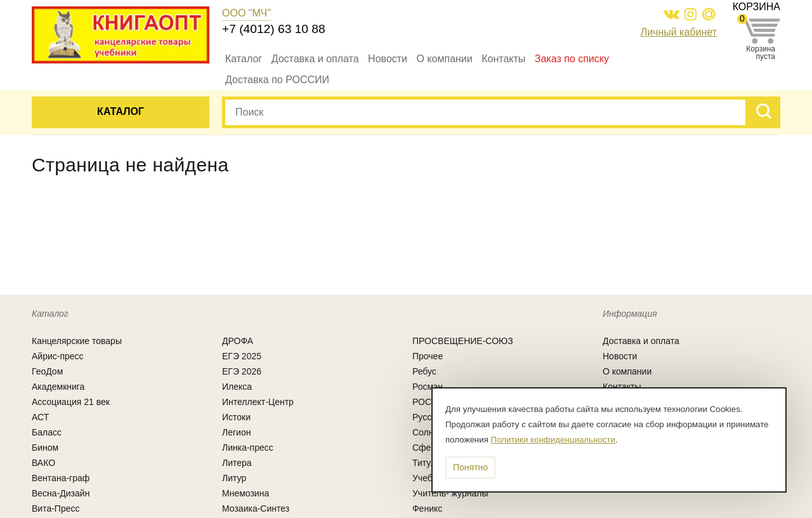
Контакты (503, 59)
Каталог (244, 59)
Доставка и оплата (315, 59)
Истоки (236, 417)
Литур (234, 478)
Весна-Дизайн (61, 493)
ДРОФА (238, 341)
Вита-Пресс (56, 508)
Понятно (470, 467)
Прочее (428, 356)
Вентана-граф (61, 478)
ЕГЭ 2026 (242, 371)
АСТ (40, 417)
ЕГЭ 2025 (242, 356)
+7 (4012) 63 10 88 (274, 29)
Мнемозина (246, 493)
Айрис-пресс (58, 356)
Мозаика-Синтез (256, 508)
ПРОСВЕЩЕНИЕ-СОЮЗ (463, 341)
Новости (388, 59)
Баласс (47, 432)
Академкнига (58, 387)
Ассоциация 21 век (71, 402)
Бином (45, 448)
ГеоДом (47, 371)
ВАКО (43, 463)
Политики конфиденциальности (553, 440)
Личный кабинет (679, 32)
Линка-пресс (248, 448)
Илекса (237, 387)
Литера (237, 463)
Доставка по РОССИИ (277, 80)
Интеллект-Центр (258, 402)
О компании (445, 59)
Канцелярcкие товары (77, 341)
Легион (236, 432)
